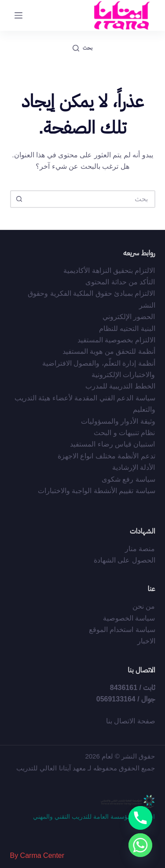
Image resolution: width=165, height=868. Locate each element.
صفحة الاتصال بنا (131, 721)
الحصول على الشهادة (125, 560)
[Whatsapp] (140, 845)
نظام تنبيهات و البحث (124, 433)
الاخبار (146, 641)
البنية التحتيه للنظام (127, 329)
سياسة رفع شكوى (128, 479)
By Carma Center (37, 855)
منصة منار (140, 549)
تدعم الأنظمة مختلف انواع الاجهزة (106, 456)
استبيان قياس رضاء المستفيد (112, 444)
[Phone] (140, 818)
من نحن (144, 606)
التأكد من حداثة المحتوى (120, 282)
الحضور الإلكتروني (129, 317)
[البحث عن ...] (92, 199)
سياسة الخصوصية (129, 618)
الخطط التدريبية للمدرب (120, 386)
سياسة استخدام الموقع (122, 630)
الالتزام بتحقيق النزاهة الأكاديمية (109, 271)
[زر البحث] (19, 199)
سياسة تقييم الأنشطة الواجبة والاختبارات (97, 491)
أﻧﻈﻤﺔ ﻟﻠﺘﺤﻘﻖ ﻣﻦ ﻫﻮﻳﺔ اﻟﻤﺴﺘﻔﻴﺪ (109, 351)
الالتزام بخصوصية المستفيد (116, 340)
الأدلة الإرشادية (134, 467)
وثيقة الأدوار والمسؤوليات (118, 421)
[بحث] (82, 48)
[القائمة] (18, 15)
